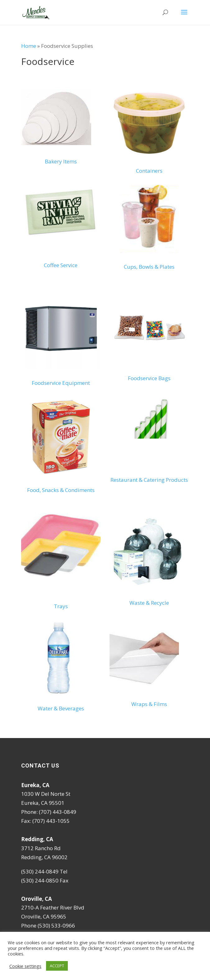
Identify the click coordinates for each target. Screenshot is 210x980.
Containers (149, 171)
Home (29, 46)
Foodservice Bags (149, 378)
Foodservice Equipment (61, 383)
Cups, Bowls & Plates (149, 267)
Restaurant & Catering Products (149, 480)
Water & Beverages (61, 708)
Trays (61, 606)
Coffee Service (61, 265)
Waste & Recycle (149, 603)
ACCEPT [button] (57, 966)
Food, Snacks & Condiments (61, 490)
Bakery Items (61, 161)
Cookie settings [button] (25, 966)
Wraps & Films (149, 704)
